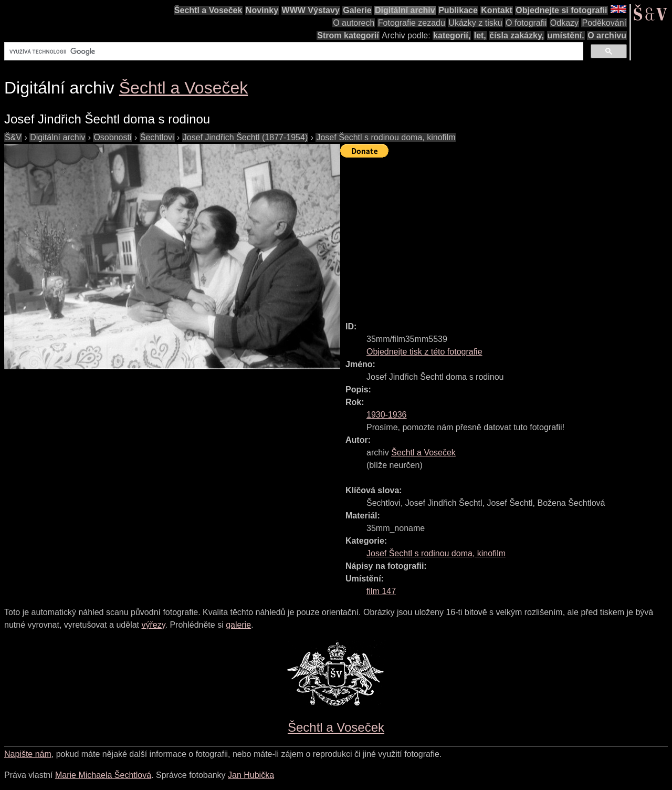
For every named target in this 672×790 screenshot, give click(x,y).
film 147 (381, 591)
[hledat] (293, 51)
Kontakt (497, 10)
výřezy (153, 625)
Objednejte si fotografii (561, 10)
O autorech (354, 23)
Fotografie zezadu (412, 23)
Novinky (262, 10)
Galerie (357, 10)
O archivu (607, 35)
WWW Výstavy (311, 10)
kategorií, (452, 35)
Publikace (458, 10)
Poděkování (604, 23)
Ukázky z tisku (475, 23)
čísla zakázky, (517, 35)
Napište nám (28, 754)
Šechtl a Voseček (208, 10)
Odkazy (564, 23)
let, (480, 35)
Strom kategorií (348, 35)
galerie (238, 625)
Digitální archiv (405, 10)
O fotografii (526, 23)
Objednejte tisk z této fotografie (424, 352)
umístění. (566, 35)
